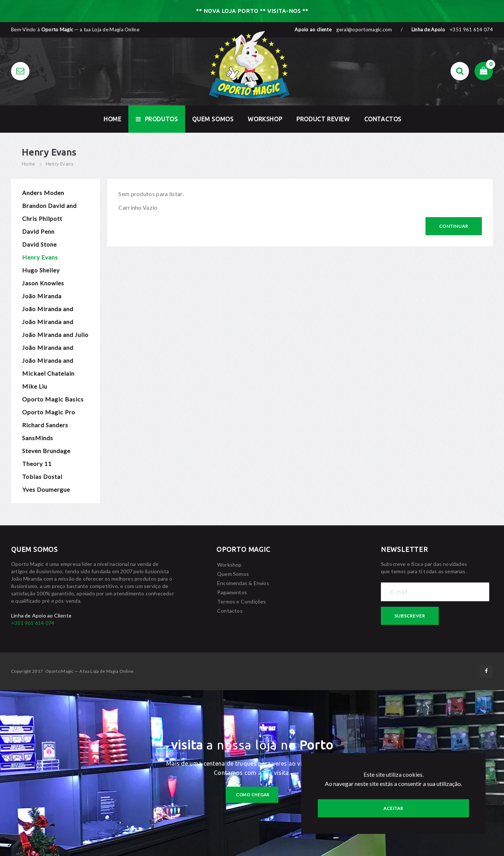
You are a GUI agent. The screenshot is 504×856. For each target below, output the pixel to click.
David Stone (39, 244)
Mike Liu (35, 386)
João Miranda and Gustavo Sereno (48, 323)
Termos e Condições (242, 601)
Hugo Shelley (41, 270)
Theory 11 (37, 464)
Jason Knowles (43, 283)
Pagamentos (232, 592)
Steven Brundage (46, 451)
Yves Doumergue (46, 489)
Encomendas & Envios (243, 583)
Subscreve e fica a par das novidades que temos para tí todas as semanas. (424, 568)
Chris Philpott (42, 218)
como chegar (253, 795)
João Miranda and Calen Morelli (48, 310)
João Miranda (42, 296)
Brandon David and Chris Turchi (49, 207)
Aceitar (393, 808)
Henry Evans (60, 164)
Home (29, 164)
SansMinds (38, 438)
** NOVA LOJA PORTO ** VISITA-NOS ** (252, 11)
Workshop (265, 119)
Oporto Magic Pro (49, 412)
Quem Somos (213, 119)
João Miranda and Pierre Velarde (48, 349)
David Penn (38, 231)
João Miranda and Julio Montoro (55, 336)
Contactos (383, 119)
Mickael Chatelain (48, 373)
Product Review (323, 119)
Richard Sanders (45, 425)
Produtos (157, 119)
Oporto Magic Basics (53, 399)
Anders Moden (43, 193)
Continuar (454, 226)
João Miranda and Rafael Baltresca (48, 362)
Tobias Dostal (42, 476)
